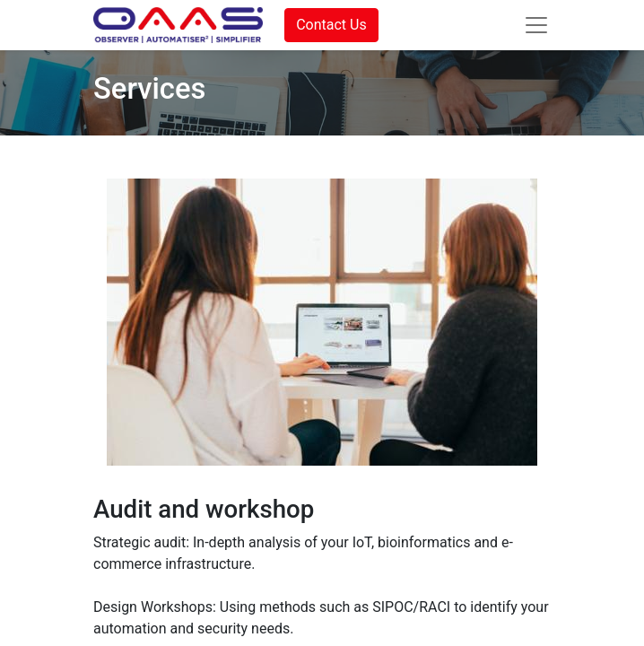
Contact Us (331, 25)
